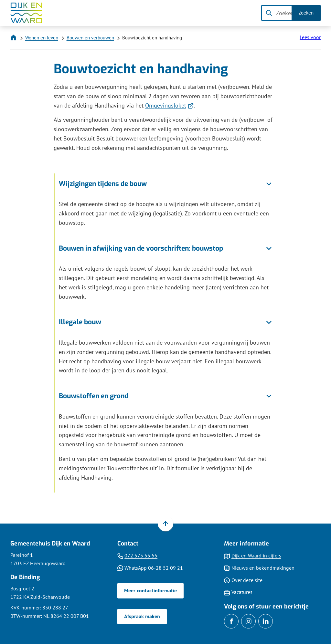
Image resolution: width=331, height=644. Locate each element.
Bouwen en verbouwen (90, 38)
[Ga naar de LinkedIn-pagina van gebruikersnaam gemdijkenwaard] (266, 621)
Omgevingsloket (169, 105)
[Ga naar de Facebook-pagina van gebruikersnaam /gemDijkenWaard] (231, 621)
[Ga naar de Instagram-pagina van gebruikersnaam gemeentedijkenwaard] (248, 621)
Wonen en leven (42, 38)
